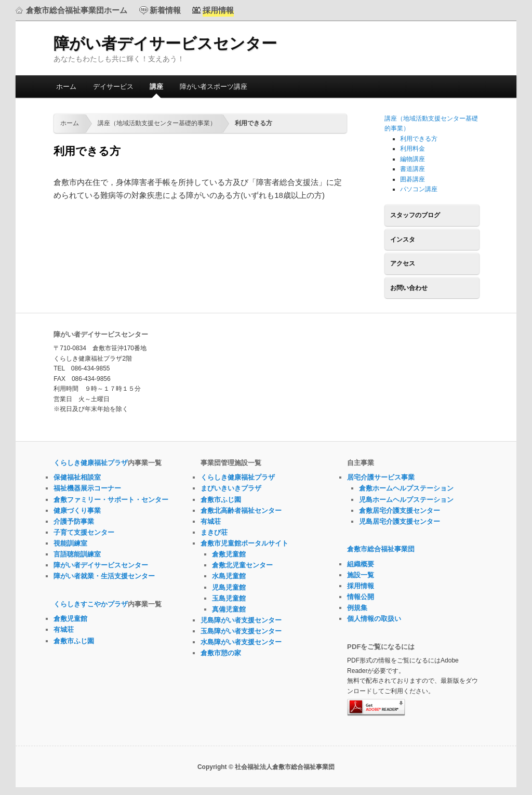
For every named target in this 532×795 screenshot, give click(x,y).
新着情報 (165, 10)
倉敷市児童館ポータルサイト (244, 543)
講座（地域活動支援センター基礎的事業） (157, 123)
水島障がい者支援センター (241, 642)
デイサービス (113, 87)
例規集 (357, 608)
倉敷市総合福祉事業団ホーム (77, 10)
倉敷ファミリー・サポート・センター (111, 500)
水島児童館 (229, 576)
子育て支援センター (84, 532)
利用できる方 (419, 139)
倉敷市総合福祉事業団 (381, 549)
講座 (156, 87)
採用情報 (361, 586)
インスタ (403, 240)
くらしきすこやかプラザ (91, 604)
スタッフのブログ (415, 215)
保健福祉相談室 (77, 477)
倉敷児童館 (70, 619)
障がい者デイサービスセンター (165, 43)
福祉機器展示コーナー (87, 488)
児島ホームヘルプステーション (406, 500)
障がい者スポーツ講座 (214, 87)
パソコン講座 (419, 189)
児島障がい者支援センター (241, 620)
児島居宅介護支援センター (400, 521)
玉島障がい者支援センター (241, 631)
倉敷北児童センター (242, 565)
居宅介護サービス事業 (381, 477)
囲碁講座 (413, 179)
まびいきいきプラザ (231, 488)
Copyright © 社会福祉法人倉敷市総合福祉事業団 (266, 767)
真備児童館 (229, 609)
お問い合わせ (409, 288)
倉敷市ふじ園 (74, 641)
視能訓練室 (70, 543)
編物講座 (413, 159)
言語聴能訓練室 (77, 554)
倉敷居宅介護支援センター (400, 511)
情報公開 (361, 597)
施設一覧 (361, 575)
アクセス (403, 263)
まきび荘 (214, 532)
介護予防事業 (74, 521)
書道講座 (413, 169)
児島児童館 (229, 587)
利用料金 (413, 149)
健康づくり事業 (77, 511)
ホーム (66, 87)
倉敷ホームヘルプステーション (406, 488)
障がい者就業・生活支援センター (104, 576)
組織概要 (361, 564)
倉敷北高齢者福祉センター (241, 511)
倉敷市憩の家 (221, 653)
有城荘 (64, 630)
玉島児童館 (229, 598)
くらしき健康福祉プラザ (91, 463)
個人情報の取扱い (374, 619)
